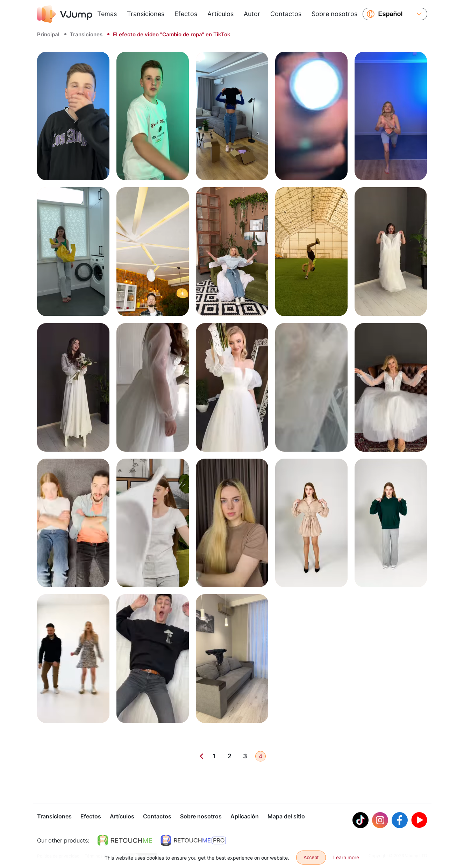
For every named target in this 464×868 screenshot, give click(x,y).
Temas (107, 14)
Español (391, 14)
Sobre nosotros (334, 14)
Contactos (286, 14)
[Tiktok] (361, 821)
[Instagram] (380, 821)
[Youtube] (419, 821)
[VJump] (65, 14)
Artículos (220, 14)
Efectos (186, 14)
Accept (311, 858)
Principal (48, 34)
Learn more (346, 857)
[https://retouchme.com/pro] (193, 841)
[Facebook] (400, 821)
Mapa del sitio (286, 817)
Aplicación (245, 817)
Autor (252, 14)
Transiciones (146, 14)
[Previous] (201, 756)
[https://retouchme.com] (125, 841)
